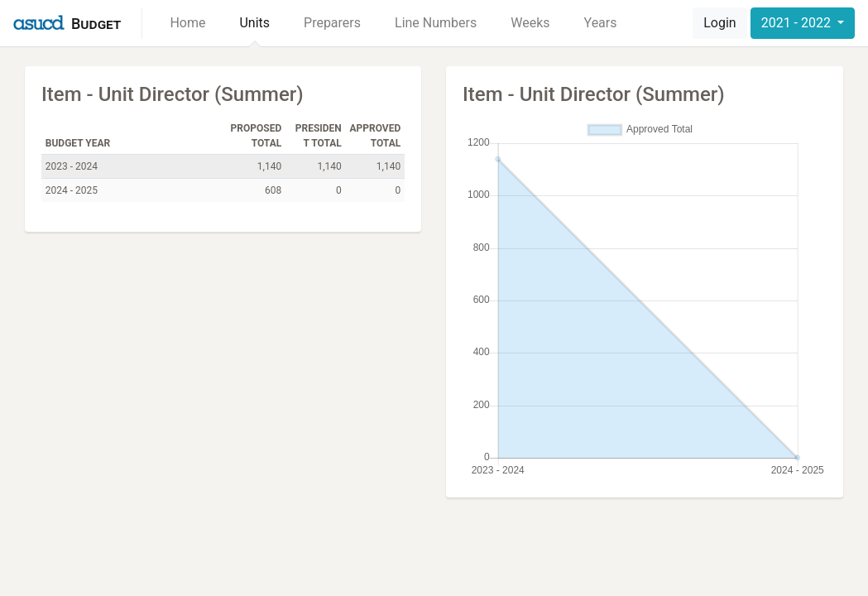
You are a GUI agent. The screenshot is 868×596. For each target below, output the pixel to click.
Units (254, 23)
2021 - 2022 (798, 23)
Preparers (332, 23)
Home (187, 23)
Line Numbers (436, 23)
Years (601, 23)
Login (719, 23)
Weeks (530, 23)
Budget (96, 24)
